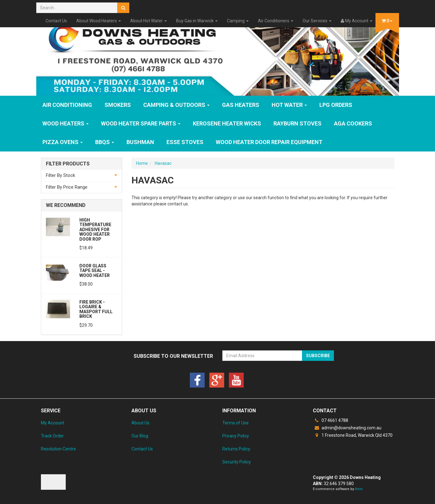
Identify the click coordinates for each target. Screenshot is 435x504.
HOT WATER (289, 105)
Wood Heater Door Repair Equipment (269, 142)
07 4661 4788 (331, 420)
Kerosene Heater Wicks (227, 123)
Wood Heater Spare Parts (141, 123)
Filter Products (68, 164)
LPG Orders (336, 105)
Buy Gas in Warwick (197, 21)
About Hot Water (149, 21)
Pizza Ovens (63, 142)
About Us (140, 423)
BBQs (105, 142)
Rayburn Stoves (297, 123)
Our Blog (140, 436)
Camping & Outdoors (176, 105)
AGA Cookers (353, 123)
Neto (359, 489)
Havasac (163, 163)
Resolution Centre (58, 449)
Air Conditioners (276, 21)
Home (142, 163)
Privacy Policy (236, 436)
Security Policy (237, 462)
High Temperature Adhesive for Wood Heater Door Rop (95, 230)
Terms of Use (235, 423)
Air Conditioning (67, 105)
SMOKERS (118, 105)
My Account (53, 423)
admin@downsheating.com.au (347, 428)
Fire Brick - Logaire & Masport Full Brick (96, 309)
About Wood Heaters (99, 21)
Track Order (52, 436)
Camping (238, 21)
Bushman (140, 142)
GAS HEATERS (241, 105)
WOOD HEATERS (66, 123)
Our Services (317, 21)
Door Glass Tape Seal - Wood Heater (95, 271)
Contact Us (56, 21)
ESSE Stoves (185, 142)
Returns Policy (236, 449)
